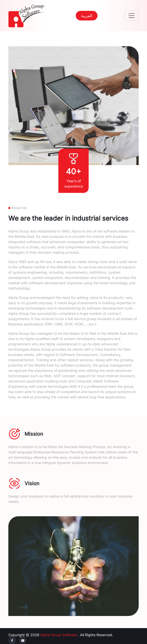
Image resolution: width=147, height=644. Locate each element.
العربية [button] (87, 16)
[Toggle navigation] (132, 16)
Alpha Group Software (59, 635)
